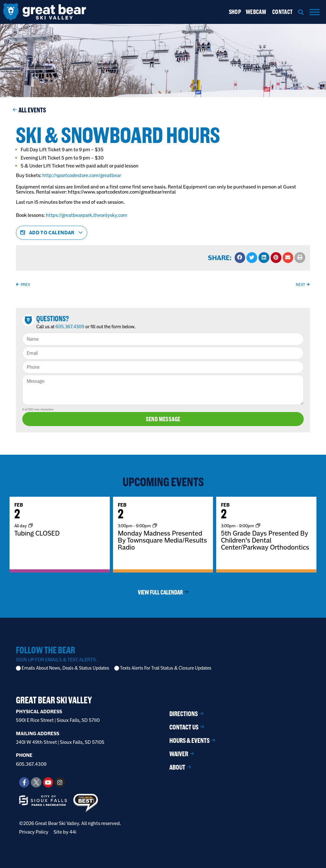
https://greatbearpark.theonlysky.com (87, 215)
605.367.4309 (70, 327)
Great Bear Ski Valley (54, 700)
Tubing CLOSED (37, 533)
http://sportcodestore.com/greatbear (82, 175)
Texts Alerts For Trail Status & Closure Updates (166, 668)
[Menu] (315, 12)
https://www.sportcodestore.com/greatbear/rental (122, 192)
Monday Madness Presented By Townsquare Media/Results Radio (162, 540)
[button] (301, 12)
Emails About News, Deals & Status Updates (65, 668)
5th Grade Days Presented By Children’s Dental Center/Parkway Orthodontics (265, 540)
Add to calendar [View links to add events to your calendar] (52, 233)
